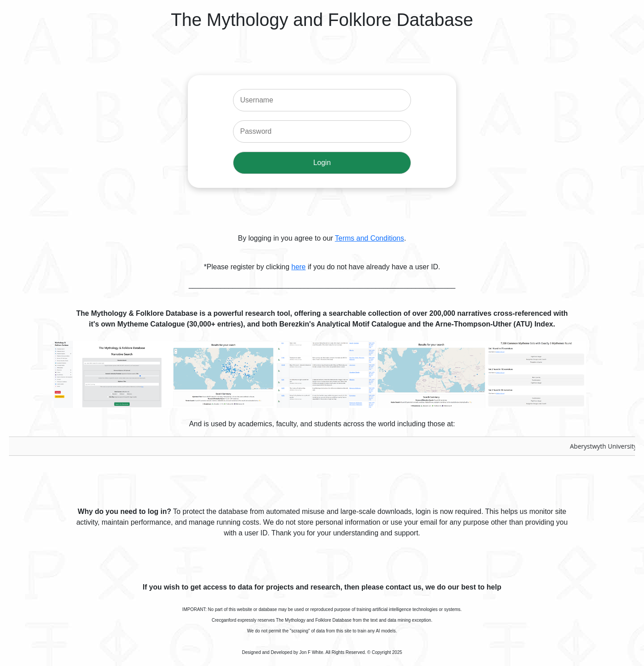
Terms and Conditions (370, 238)
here (298, 267)
